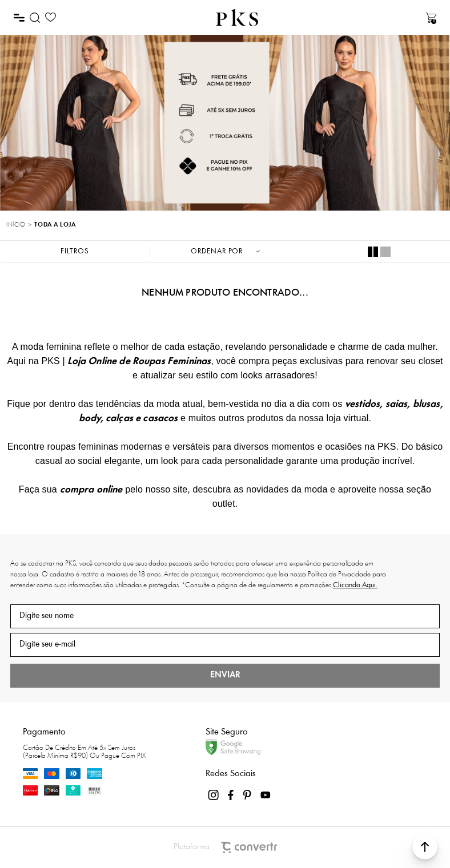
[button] (425, 847)
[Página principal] (237, 17)
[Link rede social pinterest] (248, 795)
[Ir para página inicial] (16, 225)
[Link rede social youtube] (266, 795)
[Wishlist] (51, 17)
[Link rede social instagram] (214, 795)
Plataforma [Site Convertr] (225, 847)
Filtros (75, 251)
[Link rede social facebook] (231, 795)
